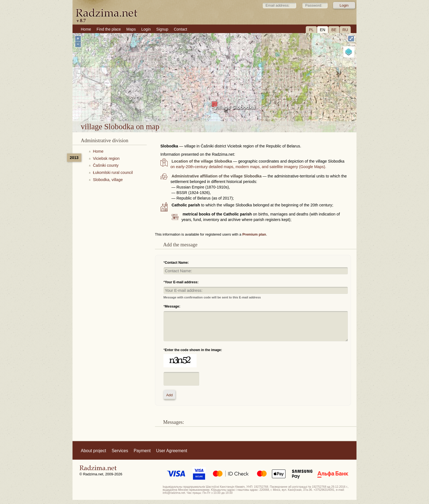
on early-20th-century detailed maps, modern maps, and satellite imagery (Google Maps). (248, 167)
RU (345, 30)
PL (311, 30)
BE (334, 30)
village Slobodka (235, 107)
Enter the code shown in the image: (194, 350)
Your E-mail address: (182, 282)
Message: (173, 306)
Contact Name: (177, 263)
